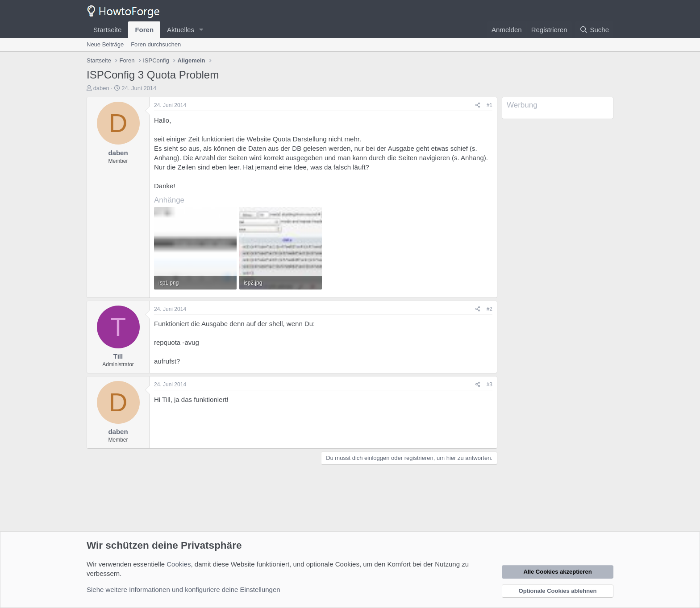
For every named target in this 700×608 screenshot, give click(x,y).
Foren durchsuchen (156, 44)
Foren (144, 30)
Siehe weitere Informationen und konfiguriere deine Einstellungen (183, 589)
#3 (490, 385)
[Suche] (594, 30)
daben (101, 88)
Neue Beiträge (105, 44)
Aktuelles (181, 30)
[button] (201, 30)
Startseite (107, 30)
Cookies (179, 564)
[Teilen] (478, 105)
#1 (490, 105)
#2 (490, 309)
